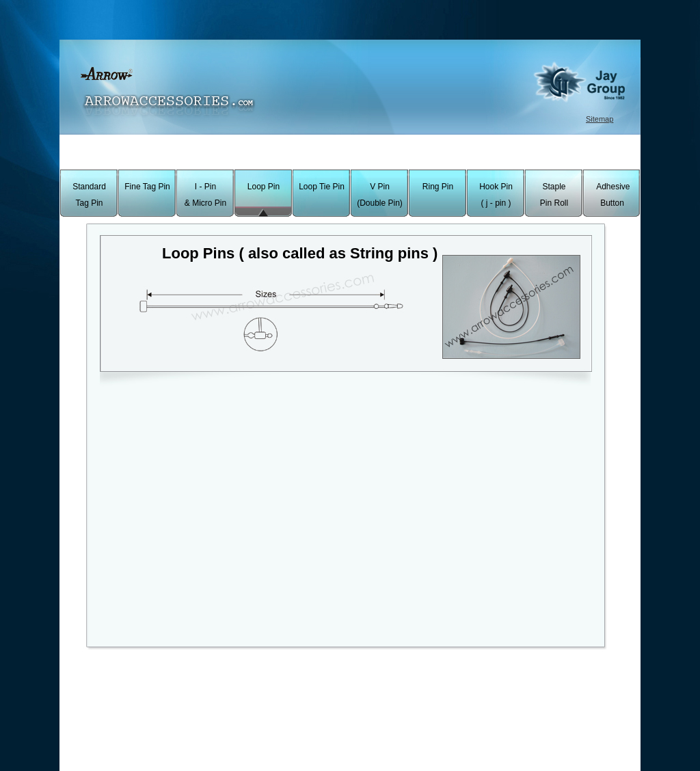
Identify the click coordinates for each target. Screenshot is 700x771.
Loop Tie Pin (322, 187)
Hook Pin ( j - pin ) (496, 195)
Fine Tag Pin (147, 187)
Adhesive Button (612, 195)
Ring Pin (438, 187)
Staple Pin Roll (554, 195)
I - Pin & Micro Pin (205, 195)
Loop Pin (264, 187)
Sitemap (600, 119)
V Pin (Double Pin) (380, 195)
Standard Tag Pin (89, 195)
